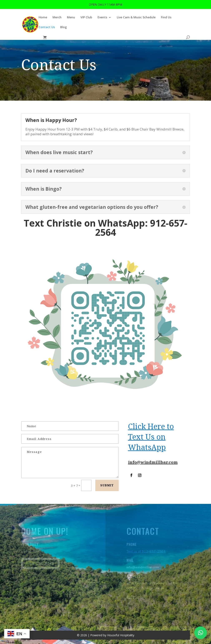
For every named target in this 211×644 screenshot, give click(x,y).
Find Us (166, 18)
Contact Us (47, 27)
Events (102, 18)
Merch (57, 18)
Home (43, 18)
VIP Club (86, 18)
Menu (71, 18)
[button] (201, 633)
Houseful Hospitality (121, 635)
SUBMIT (107, 485)
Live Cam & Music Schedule (136, 18)
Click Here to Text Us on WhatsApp (151, 437)
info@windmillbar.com (153, 462)
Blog (63, 27)
